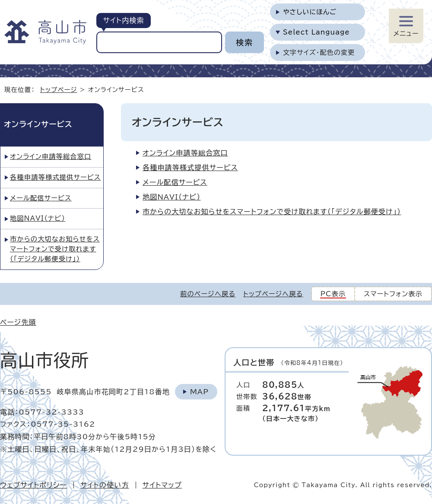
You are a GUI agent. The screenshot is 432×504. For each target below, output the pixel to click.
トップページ (59, 90)
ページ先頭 (18, 322)
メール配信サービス (175, 182)
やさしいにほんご (310, 12)
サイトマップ (162, 485)
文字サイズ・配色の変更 (319, 52)
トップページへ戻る (273, 294)
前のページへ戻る (208, 294)
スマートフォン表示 (393, 294)
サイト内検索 (123, 20)
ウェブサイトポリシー (33, 485)
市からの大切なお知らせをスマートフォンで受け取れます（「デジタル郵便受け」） (272, 212)
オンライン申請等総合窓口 (185, 153)
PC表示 (333, 294)
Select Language (316, 32)
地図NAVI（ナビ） (172, 197)
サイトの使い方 (105, 485)
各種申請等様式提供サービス (190, 168)
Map (199, 392)
